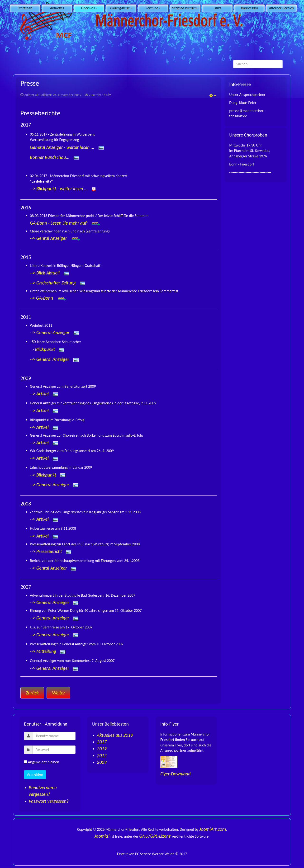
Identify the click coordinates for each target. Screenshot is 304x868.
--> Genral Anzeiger (48, 568)
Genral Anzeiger (52, 238)
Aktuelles (57, 8)
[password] (54, 750)
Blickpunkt (45, 349)
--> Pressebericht (46, 551)
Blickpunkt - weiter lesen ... (62, 188)
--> (33, 188)
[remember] (26, 762)
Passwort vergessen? (49, 801)
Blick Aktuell (48, 273)
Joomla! (102, 836)
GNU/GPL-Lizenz (155, 836)
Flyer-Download (175, 774)
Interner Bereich (281, 8)
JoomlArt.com (213, 829)
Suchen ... (233, 60)
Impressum (249, 8)
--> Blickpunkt (43, 475)
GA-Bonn (45, 298)
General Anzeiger (53, 359)
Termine (153, 8)
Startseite (25, 8)
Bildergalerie (121, 8)
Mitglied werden (185, 8)
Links (217, 8)
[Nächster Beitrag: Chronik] (58, 693)
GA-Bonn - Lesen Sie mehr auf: (66, 223)
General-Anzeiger (53, 332)
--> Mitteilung (43, 651)
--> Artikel (39, 394)
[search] (258, 64)
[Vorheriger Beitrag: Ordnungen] (32, 693)
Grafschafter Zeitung (56, 283)
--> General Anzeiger (50, 602)
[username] (54, 736)
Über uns (89, 8)
